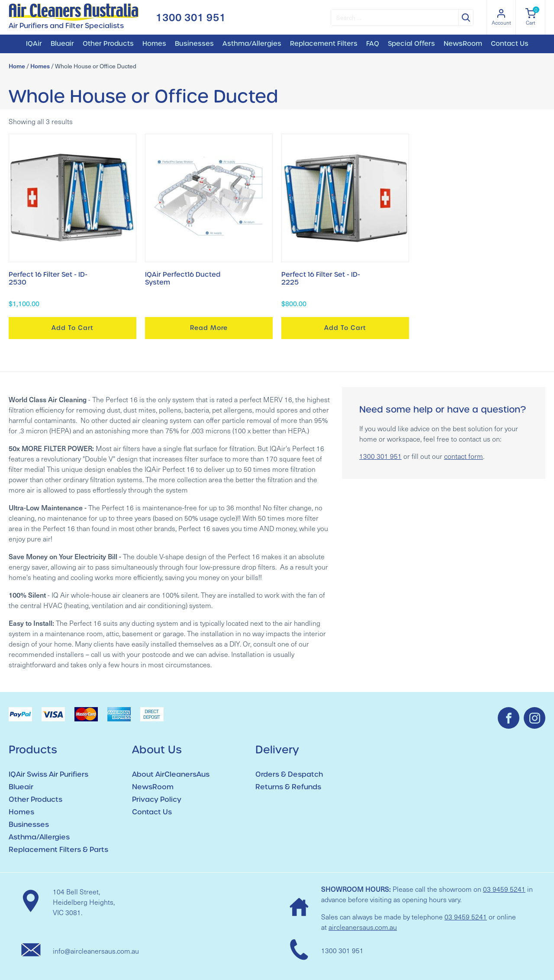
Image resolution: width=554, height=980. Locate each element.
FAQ (373, 44)
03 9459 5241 (504, 889)
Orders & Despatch (289, 774)
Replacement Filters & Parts (58, 850)
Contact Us (510, 44)
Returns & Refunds (288, 787)
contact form (464, 456)
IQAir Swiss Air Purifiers (48, 774)
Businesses (194, 44)
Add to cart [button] (72, 328)
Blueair (62, 44)
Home (17, 66)
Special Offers (411, 44)
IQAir (34, 44)
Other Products (108, 44)
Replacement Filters (324, 44)
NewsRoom (463, 44)
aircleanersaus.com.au (363, 927)
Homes (154, 44)
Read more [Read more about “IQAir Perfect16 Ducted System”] (209, 328)
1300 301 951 (191, 17)
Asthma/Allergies (252, 44)
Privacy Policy (157, 799)
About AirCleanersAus (171, 774)
